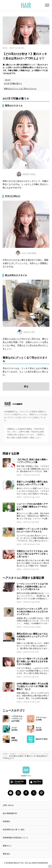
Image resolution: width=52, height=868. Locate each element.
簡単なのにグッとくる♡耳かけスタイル (20, 89)
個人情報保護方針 (10, 813)
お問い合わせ (8, 805)
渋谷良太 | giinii (26, 332)
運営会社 (6, 854)
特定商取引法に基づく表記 (14, 830)
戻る (26, 386)
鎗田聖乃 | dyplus (26, 174)
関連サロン (7, 846)
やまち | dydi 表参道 (26, 253)
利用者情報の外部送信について (15, 838)
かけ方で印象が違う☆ (13, 83)
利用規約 (6, 821)
